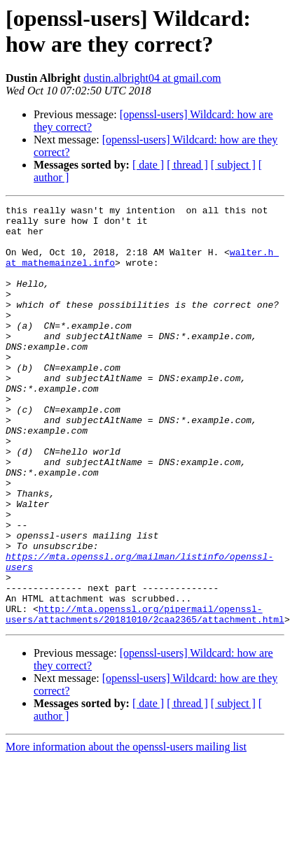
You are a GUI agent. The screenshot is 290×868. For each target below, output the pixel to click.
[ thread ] (187, 165)
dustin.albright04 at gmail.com (152, 78)
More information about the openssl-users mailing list (126, 831)
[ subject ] (233, 165)
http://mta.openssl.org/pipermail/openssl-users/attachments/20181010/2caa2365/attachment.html (145, 697)
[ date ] (148, 165)
